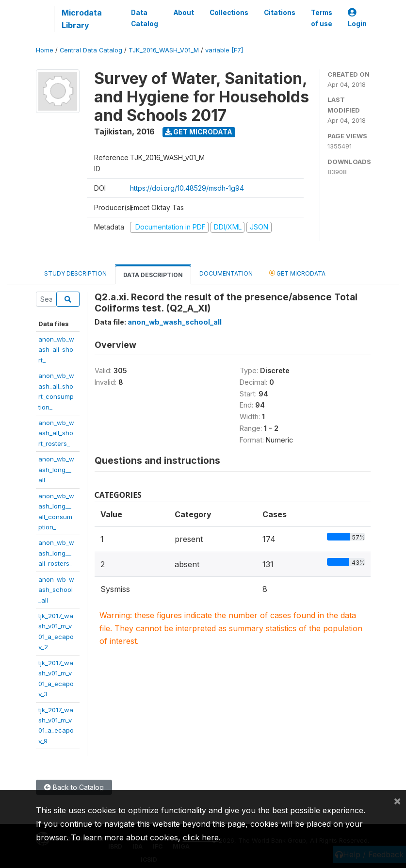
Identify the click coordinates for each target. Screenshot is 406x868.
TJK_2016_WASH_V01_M (164, 50)
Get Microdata (199, 132)
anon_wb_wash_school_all (56, 590)
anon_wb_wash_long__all (56, 469)
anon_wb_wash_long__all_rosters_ (56, 553)
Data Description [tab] (153, 275)
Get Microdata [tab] (297, 273)
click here (201, 837)
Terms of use (322, 18)
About (184, 13)
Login (357, 18)
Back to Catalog (74, 787)
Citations (280, 13)
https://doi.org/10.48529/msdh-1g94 (187, 188)
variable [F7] (224, 50)
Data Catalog (145, 18)
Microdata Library (82, 19)
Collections (229, 13)
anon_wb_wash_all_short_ (56, 350)
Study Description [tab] (75, 273)
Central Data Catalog (91, 50)
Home (45, 50)
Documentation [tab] (226, 273)
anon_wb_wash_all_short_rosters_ (56, 433)
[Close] (397, 801)
